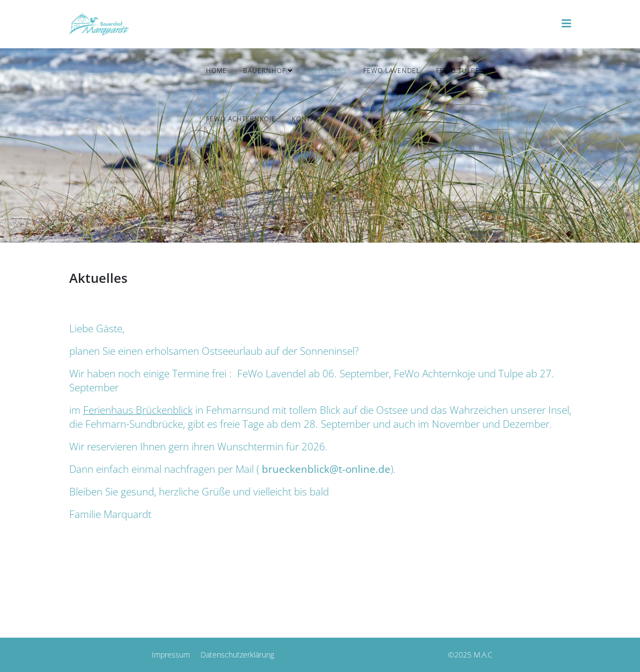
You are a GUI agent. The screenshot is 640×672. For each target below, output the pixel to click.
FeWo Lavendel (392, 71)
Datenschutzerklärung (237, 655)
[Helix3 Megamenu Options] (567, 23)
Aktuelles (328, 71)
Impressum (171, 655)
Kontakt (307, 119)
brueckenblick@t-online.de (326, 469)
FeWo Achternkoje (241, 119)
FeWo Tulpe (458, 71)
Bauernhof (264, 71)
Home (216, 71)
